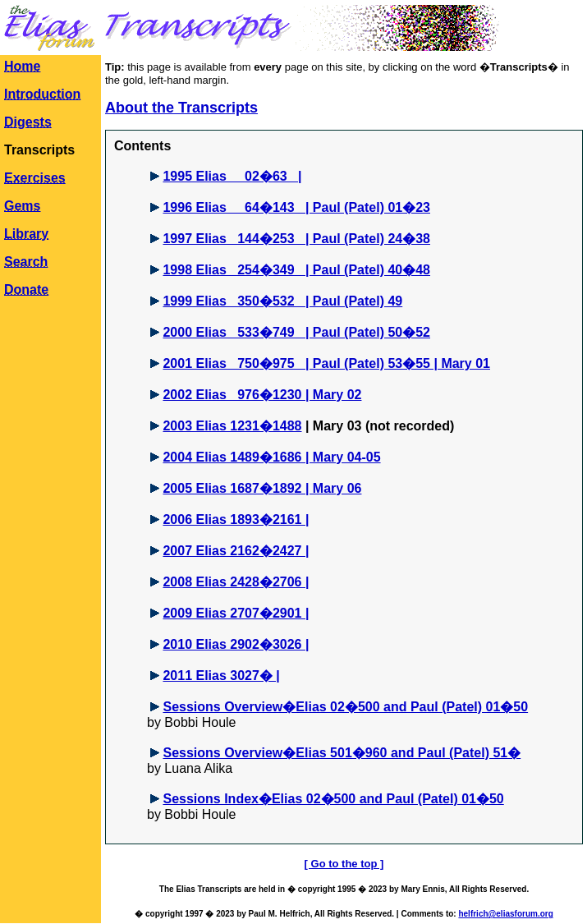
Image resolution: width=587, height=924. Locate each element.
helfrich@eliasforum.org (505, 914)
